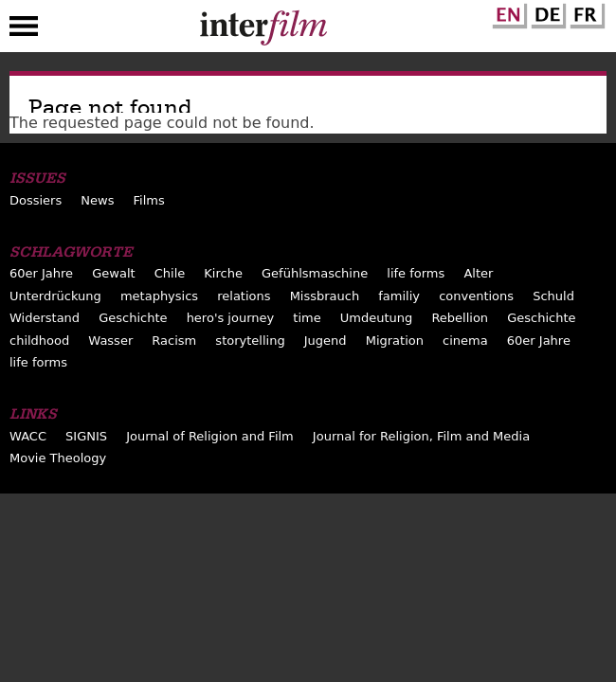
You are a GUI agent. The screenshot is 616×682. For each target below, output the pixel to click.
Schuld (553, 296)
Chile (170, 273)
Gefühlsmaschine (315, 273)
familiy (399, 296)
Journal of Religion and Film (210, 436)
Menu (24, 30)
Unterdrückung (55, 296)
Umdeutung (377, 318)
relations (244, 296)
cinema (465, 341)
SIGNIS (86, 436)
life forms (416, 273)
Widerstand (45, 318)
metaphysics (159, 296)
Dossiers (36, 200)
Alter (478, 273)
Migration (395, 341)
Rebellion (460, 318)
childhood (39, 341)
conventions (476, 296)
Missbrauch (325, 296)
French (585, 12)
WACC (28, 436)
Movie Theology (58, 458)
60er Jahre (41, 273)
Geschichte (133, 318)
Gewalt (113, 273)
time (307, 318)
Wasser (110, 341)
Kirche (223, 273)
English (507, 12)
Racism (174, 341)
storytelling (250, 341)
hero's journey (231, 318)
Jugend (326, 341)
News (97, 200)
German (546, 12)
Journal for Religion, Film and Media (421, 436)
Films (149, 200)
